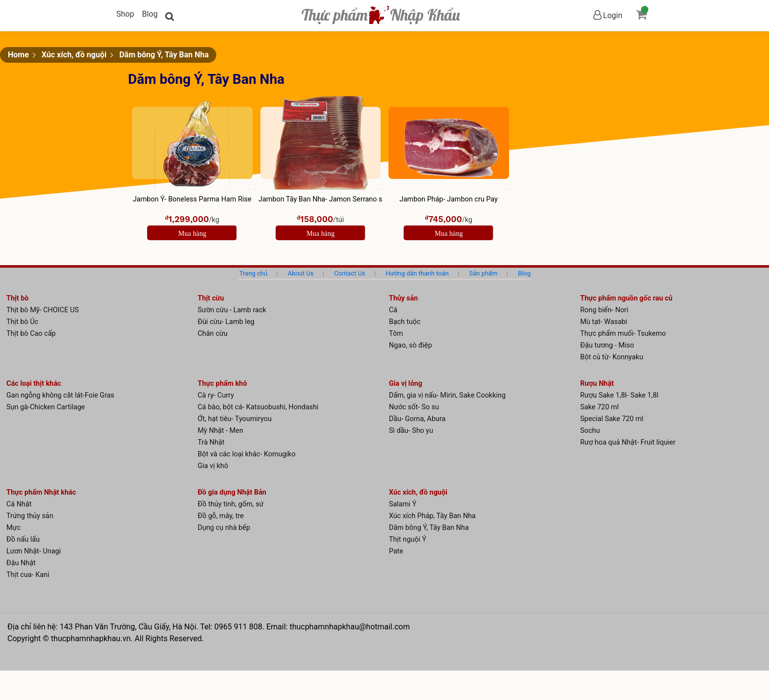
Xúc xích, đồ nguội (74, 55)
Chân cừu (213, 334)
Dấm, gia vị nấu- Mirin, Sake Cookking (447, 395)
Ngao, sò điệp (410, 345)
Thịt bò (17, 298)
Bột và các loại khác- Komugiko (247, 454)
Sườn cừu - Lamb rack (232, 310)
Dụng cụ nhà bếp (224, 528)
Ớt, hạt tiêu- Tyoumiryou (235, 419)
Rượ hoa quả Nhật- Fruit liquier (628, 442)
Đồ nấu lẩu (23, 539)
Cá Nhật (19, 504)
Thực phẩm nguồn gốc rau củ (626, 298)
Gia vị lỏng (406, 384)
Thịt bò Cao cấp (31, 334)
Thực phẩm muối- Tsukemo (623, 334)
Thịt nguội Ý (408, 539)
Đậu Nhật (21, 563)
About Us (301, 273)
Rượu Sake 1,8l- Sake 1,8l (619, 395)
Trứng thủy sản (30, 516)
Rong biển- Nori (604, 310)
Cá (393, 310)
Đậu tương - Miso (607, 345)
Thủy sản (403, 298)
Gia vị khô (213, 466)
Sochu (590, 431)
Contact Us (350, 273)
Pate (396, 551)
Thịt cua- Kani (28, 575)
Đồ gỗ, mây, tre (221, 516)
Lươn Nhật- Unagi (34, 551)
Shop (125, 14)
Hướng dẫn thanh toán (417, 273)
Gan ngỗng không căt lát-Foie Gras (60, 395)
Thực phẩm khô (222, 384)
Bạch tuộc (405, 322)
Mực (13, 528)
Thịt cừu (211, 298)
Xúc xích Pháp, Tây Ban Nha (432, 516)
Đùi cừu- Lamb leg (226, 322)
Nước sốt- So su (414, 407)
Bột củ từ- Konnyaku (612, 357)
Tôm (396, 334)
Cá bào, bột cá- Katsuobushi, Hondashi (258, 407)
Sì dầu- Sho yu (411, 431)
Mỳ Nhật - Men (220, 431)
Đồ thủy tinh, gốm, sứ (231, 504)
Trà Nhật (211, 442)
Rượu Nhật (597, 384)
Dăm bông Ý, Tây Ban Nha (164, 55)
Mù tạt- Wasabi (604, 322)
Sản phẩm (484, 273)
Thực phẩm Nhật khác (41, 492)
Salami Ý (403, 504)
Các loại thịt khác (34, 384)
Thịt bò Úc (22, 322)
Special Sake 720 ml (612, 419)
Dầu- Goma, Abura (417, 419)
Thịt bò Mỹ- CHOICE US (43, 310)
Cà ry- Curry (216, 395)
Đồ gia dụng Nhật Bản (232, 492)
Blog (150, 14)
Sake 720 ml (600, 407)
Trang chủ (253, 273)
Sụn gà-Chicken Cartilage (46, 407)
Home (18, 55)
